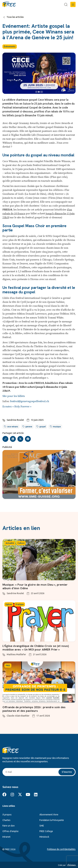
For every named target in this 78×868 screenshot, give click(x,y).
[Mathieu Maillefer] (4, 654)
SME (42, 826)
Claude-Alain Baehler (18, 716)
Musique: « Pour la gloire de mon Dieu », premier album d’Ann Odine (35, 586)
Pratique (20, 604)
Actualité (10, 543)
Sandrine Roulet (15, 420)
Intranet (6, 837)
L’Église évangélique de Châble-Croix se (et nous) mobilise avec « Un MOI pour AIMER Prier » (36, 648)
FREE (8, 665)
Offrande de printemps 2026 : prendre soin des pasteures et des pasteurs (34, 709)
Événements (10, 46)
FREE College (46, 831)
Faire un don (9, 826)
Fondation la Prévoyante (52, 820)
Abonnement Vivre (49, 815)
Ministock (44, 837)
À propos (7, 815)
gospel (43, 427)
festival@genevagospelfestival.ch (29, 401)
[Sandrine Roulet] (4, 420)
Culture (21, 543)
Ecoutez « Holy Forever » (17, 407)
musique (57, 427)
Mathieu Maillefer (16, 654)
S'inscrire (67, 772)
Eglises (9, 604)
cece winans (13, 427)
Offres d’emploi (10, 831)
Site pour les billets (14, 396)
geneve (29, 427)
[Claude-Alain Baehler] (4, 716)
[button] (73, 4)
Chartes (6, 820)
